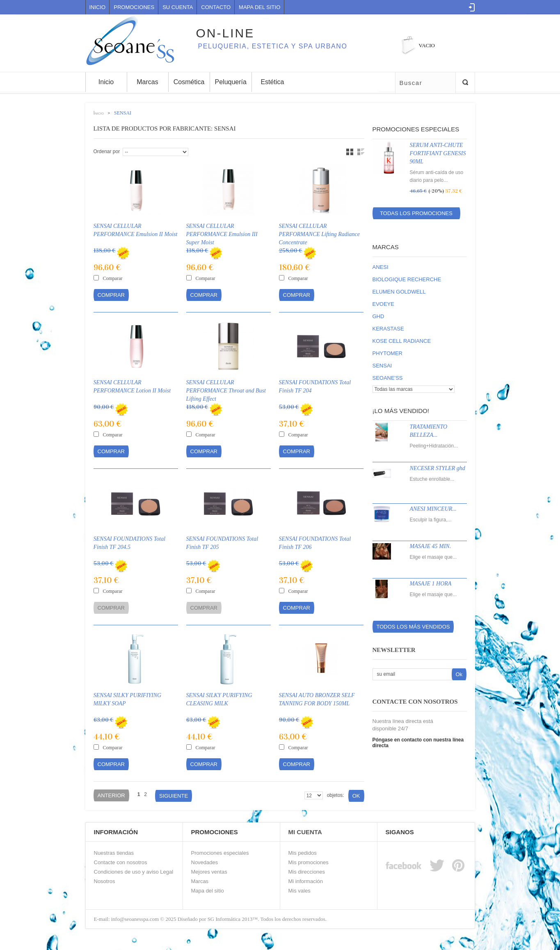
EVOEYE (383, 304)
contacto (216, 7)
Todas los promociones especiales (416, 215)
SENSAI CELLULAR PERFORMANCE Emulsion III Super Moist (222, 234)
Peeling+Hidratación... (434, 446)
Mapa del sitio (208, 891)
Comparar (113, 278)
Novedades (205, 862)
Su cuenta (178, 7)
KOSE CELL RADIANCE (402, 341)
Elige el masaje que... (433, 557)
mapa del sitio (259, 7)
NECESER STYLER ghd (438, 468)
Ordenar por (107, 151)
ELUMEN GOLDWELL (399, 292)
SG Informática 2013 (230, 919)
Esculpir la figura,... (431, 520)
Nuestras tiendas (114, 853)
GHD (378, 316)
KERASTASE (388, 329)
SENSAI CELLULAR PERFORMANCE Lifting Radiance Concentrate (320, 234)
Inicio (98, 7)
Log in (472, 7)
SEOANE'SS (388, 378)
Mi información (306, 881)
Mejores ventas (209, 872)
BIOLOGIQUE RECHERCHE (407, 279)
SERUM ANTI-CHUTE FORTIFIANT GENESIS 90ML (438, 153)
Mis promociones (309, 862)
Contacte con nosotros (121, 862)
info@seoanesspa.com (135, 919)
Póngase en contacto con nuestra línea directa (418, 743)
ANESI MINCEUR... (433, 509)
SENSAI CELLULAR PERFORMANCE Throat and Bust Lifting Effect (226, 391)
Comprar (111, 295)
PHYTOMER (387, 353)
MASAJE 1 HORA (431, 584)
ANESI (381, 267)
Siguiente (174, 796)
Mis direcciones (307, 872)
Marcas (386, 247)
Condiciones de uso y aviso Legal (134, 872)
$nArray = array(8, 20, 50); (314, 795)
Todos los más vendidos (413, 627)
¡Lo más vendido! (401, 411)
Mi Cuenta (305, 832)
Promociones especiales (416, 129)
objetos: (336, 795)
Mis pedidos (303, 853)
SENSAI (382, 366)
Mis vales (299, 891)
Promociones (134, 7)
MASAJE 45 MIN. (431, 546)
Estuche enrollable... (432, 479)
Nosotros (105, 881)
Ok (356, 796)
